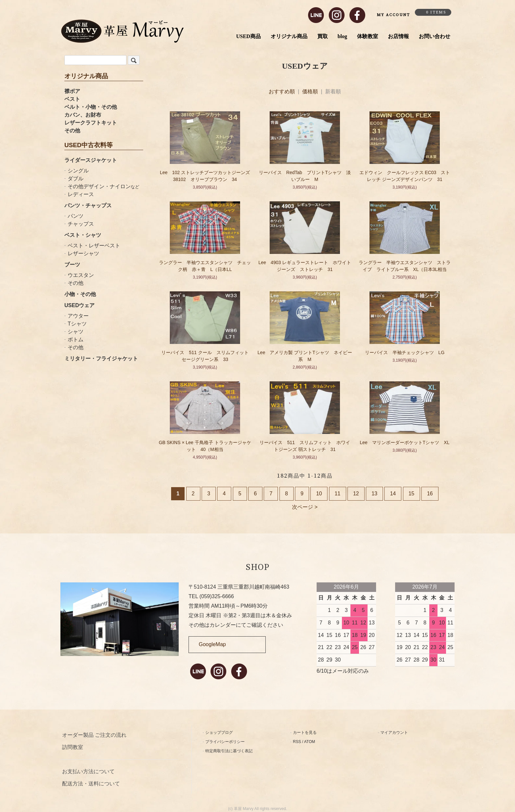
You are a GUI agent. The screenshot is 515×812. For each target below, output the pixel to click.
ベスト (72, 99)
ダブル (76, 179)
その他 (72, 131)
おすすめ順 (282, 91)
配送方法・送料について (91, 784)
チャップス (81, 224)
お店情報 (398, 36)
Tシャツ (77, 324)
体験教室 (368, 36)
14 (393, 494)
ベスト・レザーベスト (94, 246)
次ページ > (305, 507)
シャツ (76, 332)
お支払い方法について (88, 771)
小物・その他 (80, 294)
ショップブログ (219, 733)
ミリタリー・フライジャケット (101, 359)
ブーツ (72, 265)
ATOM (310, 742)
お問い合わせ (435, 36)
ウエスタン (81, 275)
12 (356, 494)
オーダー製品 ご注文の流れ (94, 735)
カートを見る (305, 733)
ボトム (76, 339)
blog (342, 36)
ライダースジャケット (91, 160)
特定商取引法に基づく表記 (229, 751)
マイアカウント (394, 733)
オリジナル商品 (289, 36)
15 (412, 494)
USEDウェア (79, 305)
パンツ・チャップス (88, 205)
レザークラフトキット (91, 123)
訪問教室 (73, 747)
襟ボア (72, 91)
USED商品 (248, 36)
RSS (297, 742)
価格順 (310, 91)
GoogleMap (212, 644)
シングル (78, 171)
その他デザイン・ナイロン (103, 186)
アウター (78, 316)
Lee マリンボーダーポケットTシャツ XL (404, 442)
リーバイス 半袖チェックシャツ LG (405, 352)
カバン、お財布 (83, 115)
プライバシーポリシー (225, 742)
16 (430, 494)
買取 (323, 36)
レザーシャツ (83, 253)
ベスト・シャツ (83, 235)
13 (374, 494)
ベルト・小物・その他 (91, 107)
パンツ (76, 216)
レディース (81, 194)
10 (319, 494)
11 (338, 494)
